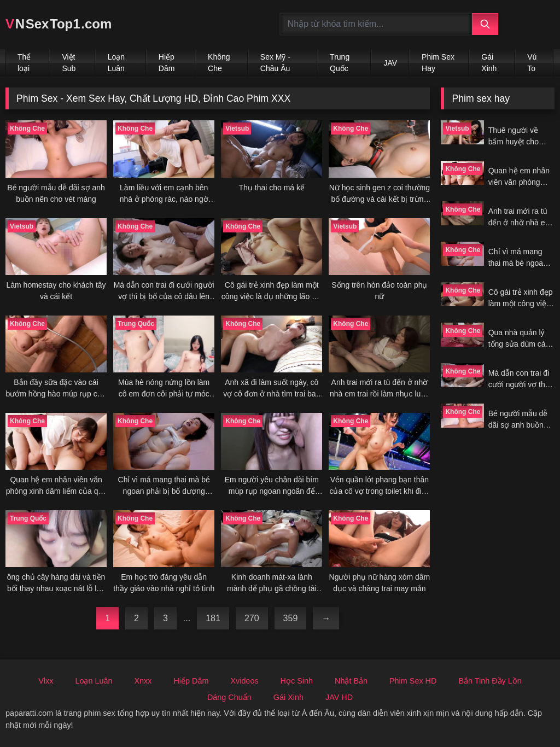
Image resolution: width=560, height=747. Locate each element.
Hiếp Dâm (167, 63)
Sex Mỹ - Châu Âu (275, 63)
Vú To (532, 63)
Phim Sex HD (413, 681)
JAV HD (339, 697)
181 (213, 618)
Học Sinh (297, 681)
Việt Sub (69, 63)
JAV (390, 63)
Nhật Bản (351, 681)
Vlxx (46, 681)
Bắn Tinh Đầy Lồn (490, 681)
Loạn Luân (116, 63)
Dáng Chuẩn (229, 697)
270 (252, 618)
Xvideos (244, 681)
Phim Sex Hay (438, 63)
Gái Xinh (489, 63)
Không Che (219, 63)
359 (291, 618)
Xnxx (143, 681)
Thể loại (24, 63)
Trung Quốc (340, 63)
